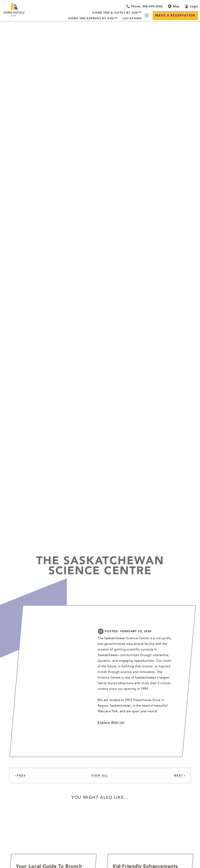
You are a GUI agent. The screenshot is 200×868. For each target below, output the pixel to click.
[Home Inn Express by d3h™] (93, 18)
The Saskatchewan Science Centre (100, 565)
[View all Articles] (100, 776)
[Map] (174, 6)
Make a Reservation (175, 15)
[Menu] (147, 15)
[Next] (180, 776)
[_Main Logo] (20, 10)
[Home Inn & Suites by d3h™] (117, 13)
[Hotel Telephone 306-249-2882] (144, 6)
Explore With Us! (111, 722)
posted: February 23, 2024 (128, 631)
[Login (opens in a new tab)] (191, 6)
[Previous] (20, 776)
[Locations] (132, 18)
